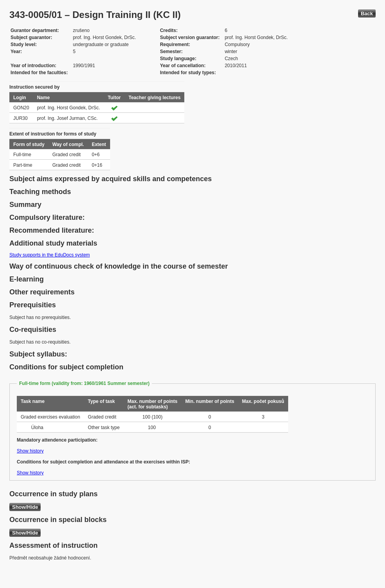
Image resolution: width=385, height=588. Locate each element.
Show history (30, 451)
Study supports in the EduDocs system (50, 255)
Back (367, 13)
